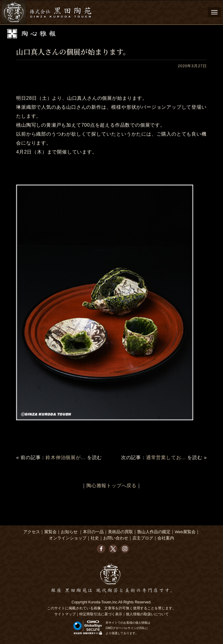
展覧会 (50, 532)
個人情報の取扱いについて (147, 614)
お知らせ (69, 532)
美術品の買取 (120, 532)
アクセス (32, 532)
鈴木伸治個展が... (65, 457)
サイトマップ (65, 614)
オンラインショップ (68, 538)
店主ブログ (143, 538)
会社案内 (166, 538)
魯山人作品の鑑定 (154, 532)
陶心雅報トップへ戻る (112, 486)
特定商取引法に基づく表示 (101, 614)
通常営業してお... (166, 457)
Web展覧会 (185, 532)
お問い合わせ (116, 538)
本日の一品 (93, 532)
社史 (95, 538)
